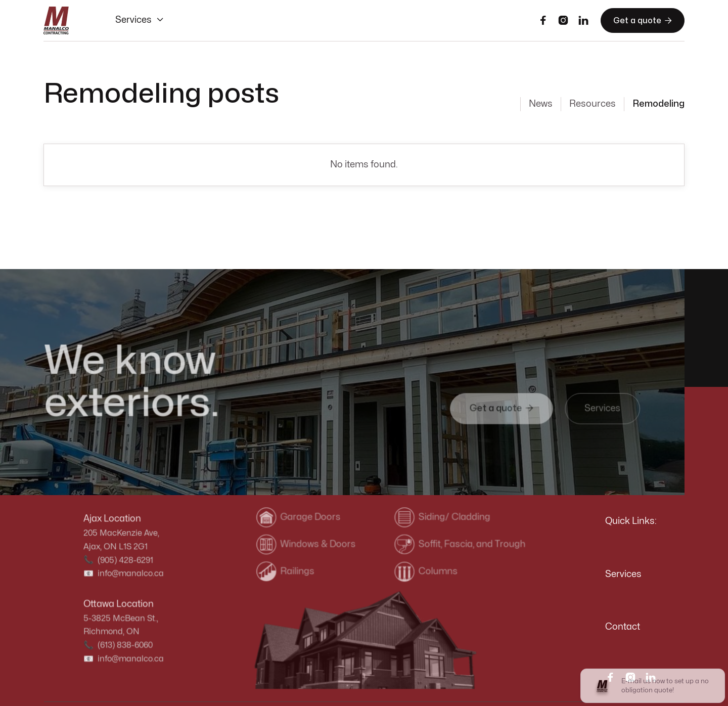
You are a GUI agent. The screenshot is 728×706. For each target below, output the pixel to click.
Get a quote (643, 20)
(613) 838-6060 (125, 645)
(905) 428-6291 (125, 560)
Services (623, 574)
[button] (140, 20)
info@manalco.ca (130, 573)
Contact (623, 627)
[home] (56, 21)
